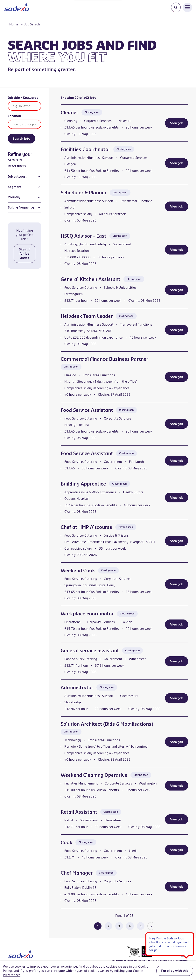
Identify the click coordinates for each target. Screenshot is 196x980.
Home (14, 24)
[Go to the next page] (151, 926)
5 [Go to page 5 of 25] (141, 926)
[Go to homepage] (17, 7)
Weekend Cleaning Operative (94, 775)
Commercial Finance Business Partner (105, 359)
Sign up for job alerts (25, 254)
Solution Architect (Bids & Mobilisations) (107, 724)
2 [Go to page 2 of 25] (108, 926)
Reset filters (17, 166)
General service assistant (90, 651)
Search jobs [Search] (21, 139)
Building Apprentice (83, 484)
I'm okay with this (175, 971)
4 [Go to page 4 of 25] (130, 926)
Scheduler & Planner (84, 193)
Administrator (77, 687)
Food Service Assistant (87, 410)
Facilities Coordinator (85, 149)
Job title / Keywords (23, 98)
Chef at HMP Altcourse (86, 527)
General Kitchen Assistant (91, 279)
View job (177, 123)
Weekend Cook (78, 570)
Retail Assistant (79, 812)
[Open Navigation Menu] (187, 7)
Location (14, 116)
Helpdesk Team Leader (87, 316)
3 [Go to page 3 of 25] (119, 926)
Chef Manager (77, 873)
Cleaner (70, 112)
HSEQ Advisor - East (84, 236)
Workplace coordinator (87, 614)
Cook (66, 842)
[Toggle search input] (176, 7)
